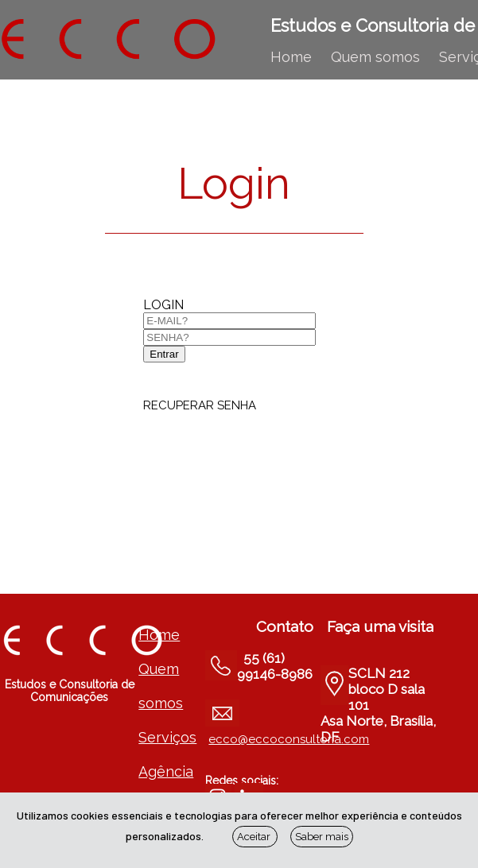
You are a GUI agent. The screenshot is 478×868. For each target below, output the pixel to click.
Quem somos (375, 57)
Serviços (167, 737)
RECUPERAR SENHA (200, 405)
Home (291, 57)
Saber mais (322, 837)
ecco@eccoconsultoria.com (289, 739)
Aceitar (255, 837)
